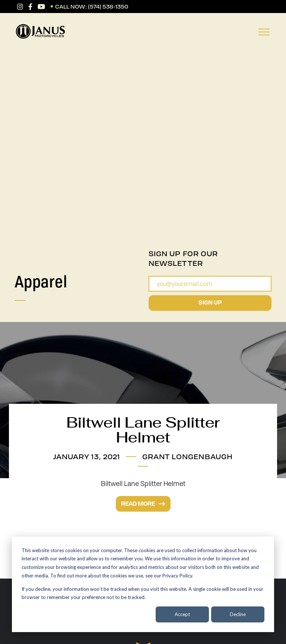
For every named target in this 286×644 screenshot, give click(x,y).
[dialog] (143, 584)
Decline (238, 614)
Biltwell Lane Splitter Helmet (143, 430)
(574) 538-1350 (108, 7)
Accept (182, 614)
